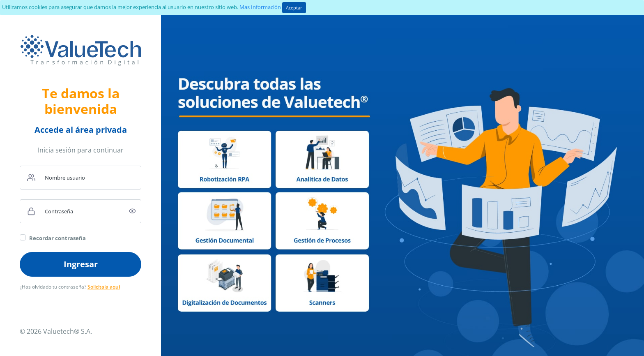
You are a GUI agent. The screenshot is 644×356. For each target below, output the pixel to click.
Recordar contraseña (57, 238)
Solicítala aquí (104, 287)
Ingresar (81, 264)
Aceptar (294, 8)
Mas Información (260, 7)
